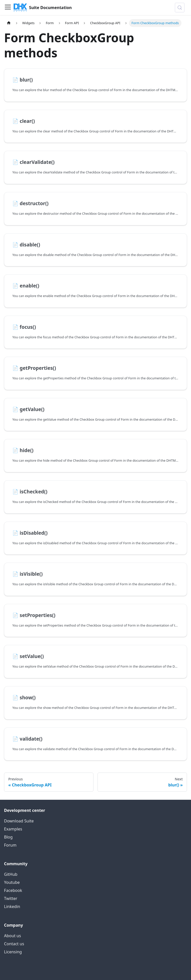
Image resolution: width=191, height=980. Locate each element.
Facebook (13, 890)
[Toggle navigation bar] (8, 8)
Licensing (13, 952)
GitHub (11, 874)
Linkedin (12, 906)
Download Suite (19, 821)
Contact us (14, 944)
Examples (13, 829)
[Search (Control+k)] (180, 8)
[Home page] (9, 23)
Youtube (12, 882)
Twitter (11, 898)
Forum (10, 845)
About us (12, 936)
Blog (8, 837)
